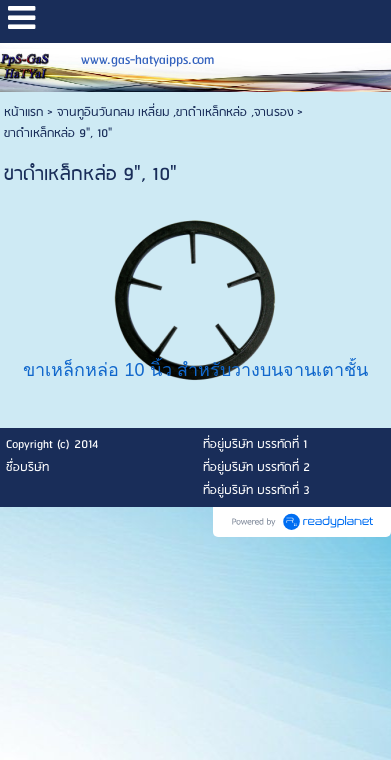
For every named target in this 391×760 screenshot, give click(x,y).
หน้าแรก (23, 112)
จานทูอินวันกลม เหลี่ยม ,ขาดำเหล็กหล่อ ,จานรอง (175, 112)
